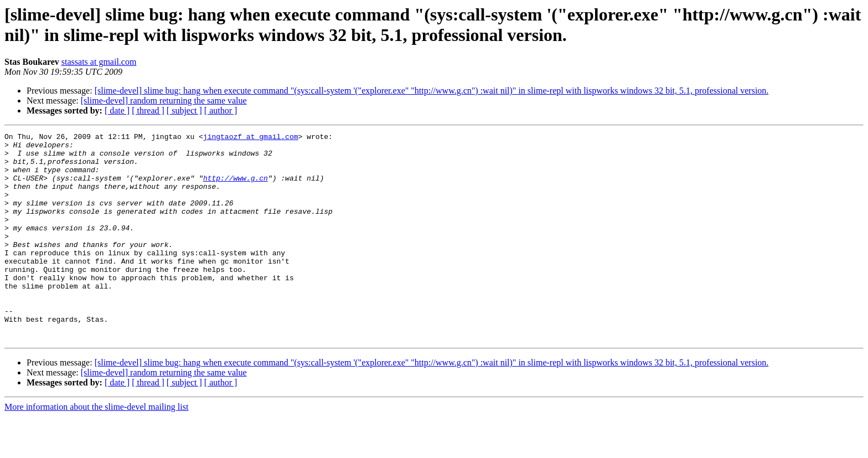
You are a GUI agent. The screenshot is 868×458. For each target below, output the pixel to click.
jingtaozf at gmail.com (251, 138)
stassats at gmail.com (99, 62)
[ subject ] (184, 110)
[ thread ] (148, 110)
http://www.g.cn (236, 188)
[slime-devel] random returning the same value (164, 101)
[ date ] (117, 110)
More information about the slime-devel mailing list (96, 448)
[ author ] (221, 110)
